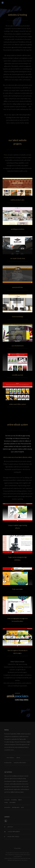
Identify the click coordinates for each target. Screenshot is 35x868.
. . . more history (9, 758)
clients (18, 758)
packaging (12, 802)
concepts (7, 800)
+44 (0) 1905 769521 (13, 837)
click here (10, 827)
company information (20, 763)
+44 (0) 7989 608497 (14, 832)
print (22, 807)
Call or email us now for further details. (18, 123)
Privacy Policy (18, 848)
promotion (7, 807)
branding (14, 800)
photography (16, 807)
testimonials (8, 763)
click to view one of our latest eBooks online (17, 457)
